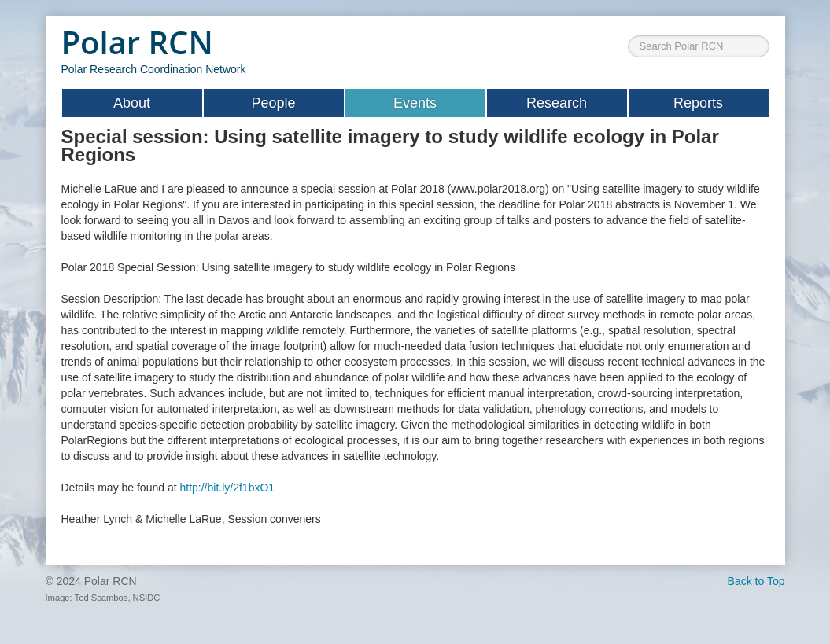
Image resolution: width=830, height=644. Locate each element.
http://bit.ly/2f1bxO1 (227, 488)
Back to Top (756, 581)
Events (415, 103)
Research (557, 103)
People (273, 103)
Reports (698, 103)
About (132, 103)
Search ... (628, 24)
